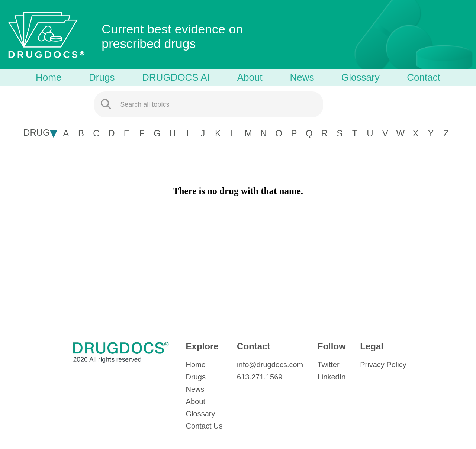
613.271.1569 (260, 377)
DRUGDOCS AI (176, 77)
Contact (424, 77)
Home (49, 77)
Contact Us (204, 426)
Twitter (329, 365)
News (302, 77)
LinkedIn (332, 377)
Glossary (361, 77)
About (250, 77)
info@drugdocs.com (270, 365)
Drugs (102, 77)
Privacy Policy (383, 365)
